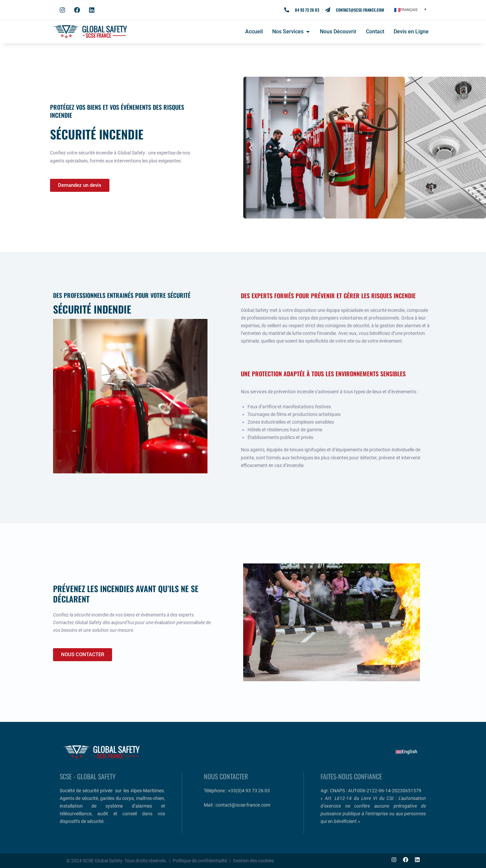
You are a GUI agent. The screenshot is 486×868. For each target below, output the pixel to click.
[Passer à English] (406, 752)
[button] (410, 10)
